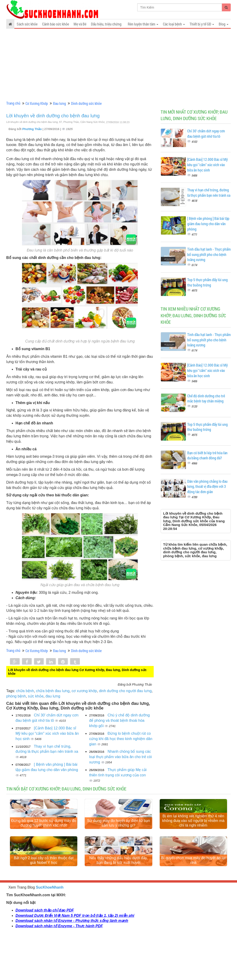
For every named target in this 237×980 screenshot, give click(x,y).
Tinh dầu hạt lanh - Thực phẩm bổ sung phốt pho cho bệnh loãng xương (209, 254)
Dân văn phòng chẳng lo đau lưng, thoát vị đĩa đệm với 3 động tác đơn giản (207, 487)
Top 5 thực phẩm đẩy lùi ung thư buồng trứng (207, 282)
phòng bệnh (16, 696)
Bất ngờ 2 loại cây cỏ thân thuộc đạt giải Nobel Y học (44, 902)
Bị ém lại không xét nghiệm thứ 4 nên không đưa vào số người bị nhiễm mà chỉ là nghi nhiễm (193, 841)
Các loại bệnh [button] (174, 24)
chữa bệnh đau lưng (53, 691)
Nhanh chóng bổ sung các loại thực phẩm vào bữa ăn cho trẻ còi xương (120, 757)
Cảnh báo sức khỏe (56, 24)
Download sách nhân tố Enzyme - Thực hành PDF (59, 967)
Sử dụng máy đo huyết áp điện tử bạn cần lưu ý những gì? (118, 844)
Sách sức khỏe (27, 24)
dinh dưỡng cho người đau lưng (125, 691)
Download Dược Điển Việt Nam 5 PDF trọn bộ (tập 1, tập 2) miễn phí (75, 957)
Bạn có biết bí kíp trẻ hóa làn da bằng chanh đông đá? (207, 455)
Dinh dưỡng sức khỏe (86, 103)
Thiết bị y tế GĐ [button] (202, 24)
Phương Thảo (32, 129)
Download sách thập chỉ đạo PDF (45, 951)
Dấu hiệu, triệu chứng (106, 24)
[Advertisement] (118, 65)
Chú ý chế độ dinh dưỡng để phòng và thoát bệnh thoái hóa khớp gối (119, 720)
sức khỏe (36, 696)
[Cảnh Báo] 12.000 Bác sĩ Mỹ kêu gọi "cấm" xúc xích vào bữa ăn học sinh (47, 733)
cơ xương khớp (84, 691)
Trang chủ (13, 103)
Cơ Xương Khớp (37, 103)
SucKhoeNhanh (50, 929)
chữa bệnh (25, 691)
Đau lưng (59, 103)
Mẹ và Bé (80, 24)
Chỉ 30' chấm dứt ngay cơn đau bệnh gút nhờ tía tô (206, 134)
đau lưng (53, 696)
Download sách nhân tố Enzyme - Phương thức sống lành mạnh (72, 962)
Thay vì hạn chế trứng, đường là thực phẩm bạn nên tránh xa (209, 193)
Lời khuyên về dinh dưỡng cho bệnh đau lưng (53, 116)
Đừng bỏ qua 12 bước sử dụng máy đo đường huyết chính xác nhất (44, 844)
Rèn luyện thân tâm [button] (143, 24)
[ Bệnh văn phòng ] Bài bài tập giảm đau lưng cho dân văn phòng (208, 224)
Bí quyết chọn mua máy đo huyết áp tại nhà (193, 902)
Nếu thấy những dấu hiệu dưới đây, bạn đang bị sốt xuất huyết (119, 902)
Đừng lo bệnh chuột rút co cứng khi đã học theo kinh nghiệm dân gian (121, 739)
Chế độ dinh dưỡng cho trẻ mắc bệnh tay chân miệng (206, 398)
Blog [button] (224, 24)
